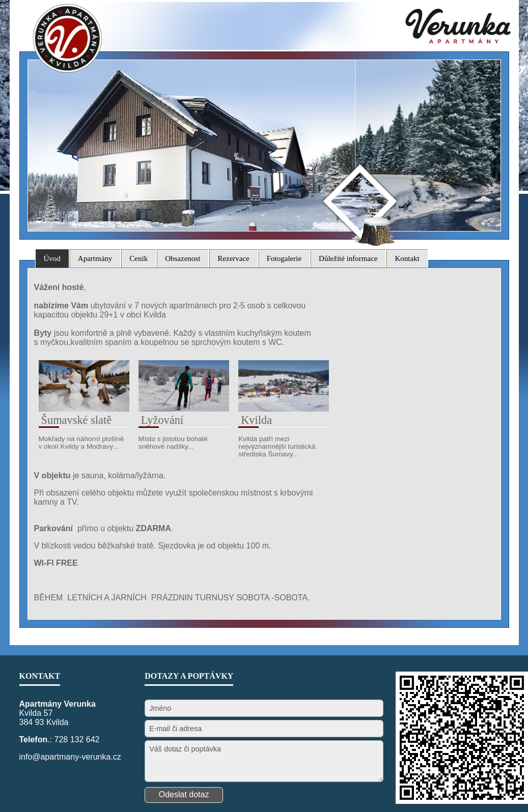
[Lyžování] (184, 409)
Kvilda (256, 420)
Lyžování (162, 420)
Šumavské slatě (77, 420)
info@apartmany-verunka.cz (70, 757)
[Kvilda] (284, 409)
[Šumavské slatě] (84, 409)
